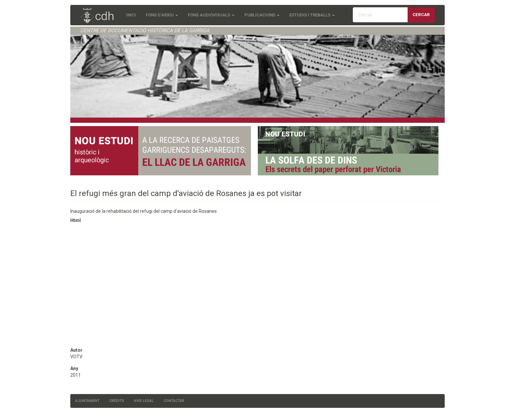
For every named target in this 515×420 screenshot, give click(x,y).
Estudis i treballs (312, 15)
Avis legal (144, 401)
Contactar (174, 401)
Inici (131, 15)
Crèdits (117, 401)
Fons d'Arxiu (162, 15)
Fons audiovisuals (211, 15)
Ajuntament (87, 401)
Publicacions (262, 15)
